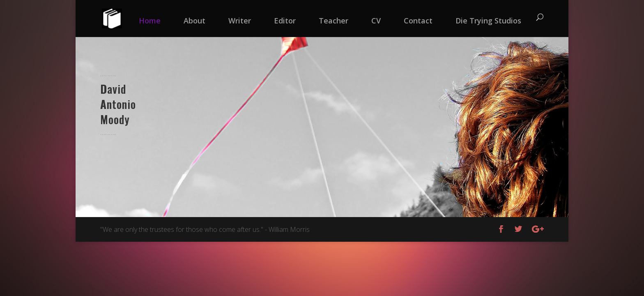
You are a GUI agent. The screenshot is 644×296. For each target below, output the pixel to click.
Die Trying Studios (488, 21)
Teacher (333, 21)
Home (150, 21)
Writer (240, 21)
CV (376, 21)
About (194, 21)
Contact (418, 21)
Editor (285, 21)
